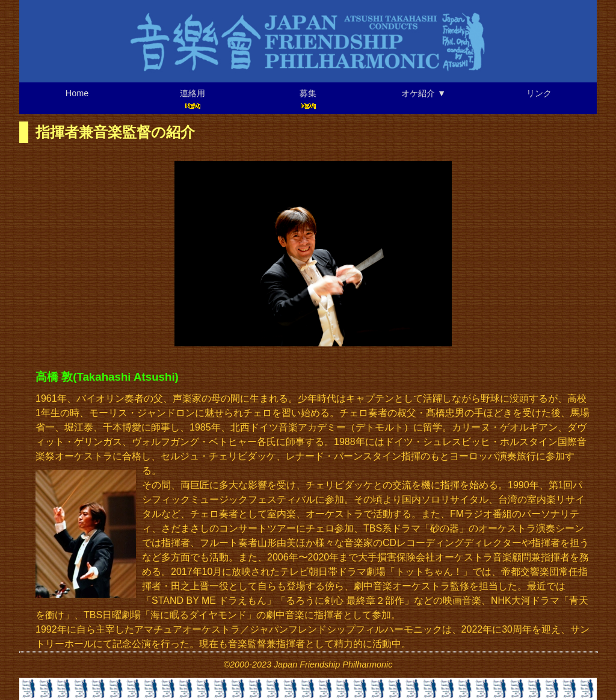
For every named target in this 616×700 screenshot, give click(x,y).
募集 (308, 99)
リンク (539, 93)
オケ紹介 (423, 93)
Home (77, 93)
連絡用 (192, 99)
